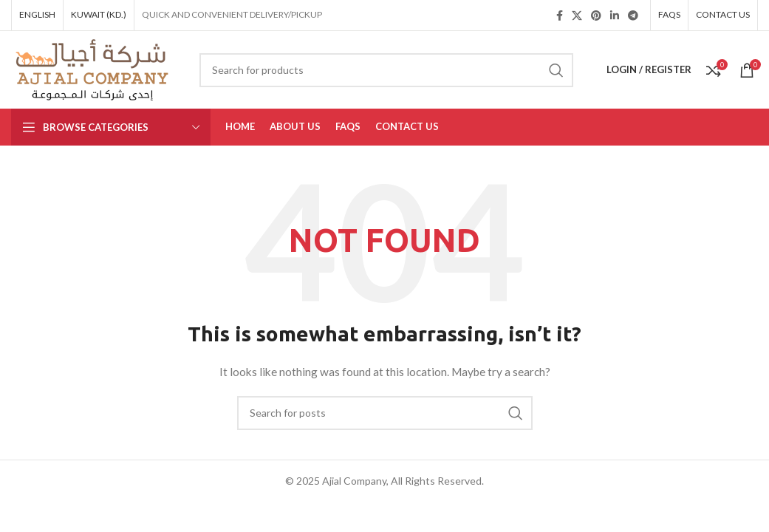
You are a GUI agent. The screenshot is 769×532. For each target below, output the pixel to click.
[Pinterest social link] (596, 16)
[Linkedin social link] (615, 16)
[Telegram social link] (633, 16)
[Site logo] (94, 68)
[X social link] (577, 16)
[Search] (386, 70)
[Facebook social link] (560, 16)
